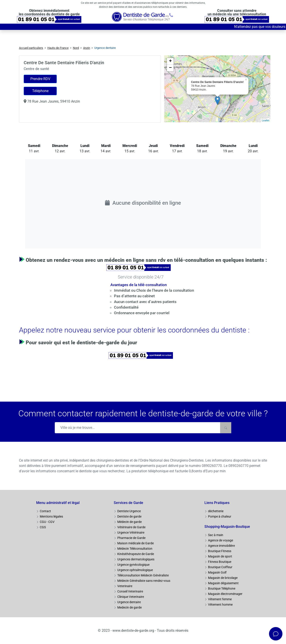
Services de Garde (128, 503)
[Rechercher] (226, 428)
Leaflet (266, 120)
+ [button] (170, 61)
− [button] (170, 68)
